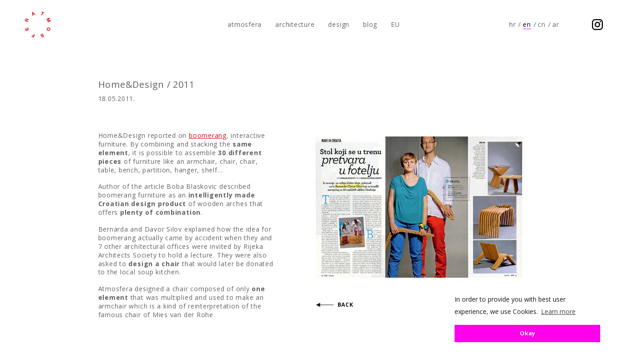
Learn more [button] (558, 311)
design (339, 24)
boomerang (208, 135)
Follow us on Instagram (597, 25)
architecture (295, 24)
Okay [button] (527, 333)
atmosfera (38, 25)
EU (395, 24)
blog (370, 24)
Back (346, 305)
